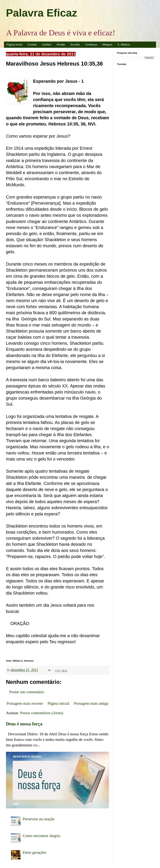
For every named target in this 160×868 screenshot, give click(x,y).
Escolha (75, 45)
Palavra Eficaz (42, 13)
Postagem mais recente (25, 703)
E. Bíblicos (124, 45)
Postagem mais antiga (91, 703)
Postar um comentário (27, 692)
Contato (32, 45)
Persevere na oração (39, 819)
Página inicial (14, 45)
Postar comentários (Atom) (42, 713)
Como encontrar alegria (41, 836)
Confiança (91, 45)
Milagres (107, 45)
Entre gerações (34, 852)
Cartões (47, 45)
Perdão (61, 45)
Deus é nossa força (24, 724)
